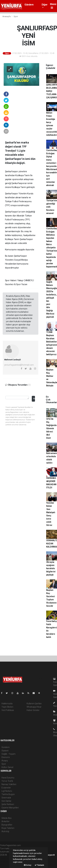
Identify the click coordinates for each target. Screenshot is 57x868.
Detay (28, 865)
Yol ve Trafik (7, 781)
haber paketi (6, 858)
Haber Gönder (33, 710)
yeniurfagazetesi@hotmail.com (19, 365)
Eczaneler (6, 788)
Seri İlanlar (6, 801)
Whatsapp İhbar (34, 707)
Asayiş (5, 761)
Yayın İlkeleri (7, 707)
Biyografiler (7, 825)
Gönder (34, 399)
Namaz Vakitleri (9, 784)
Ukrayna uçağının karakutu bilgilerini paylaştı (51, 568)
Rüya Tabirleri (8, 828)
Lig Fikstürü (7, 791)
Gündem (29, 5)
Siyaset (5, 751)
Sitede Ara (6, 818)
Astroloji (5, 831)
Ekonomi (6, 757)
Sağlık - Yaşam (8, 754)
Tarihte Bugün (8, 794)
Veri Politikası (8, 710)
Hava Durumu (8, 778)
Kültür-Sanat (7, 767)
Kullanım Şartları (34, 704)
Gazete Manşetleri (10, 808)
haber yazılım (6, 861)
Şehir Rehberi (8, 804)
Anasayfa (7, 16)
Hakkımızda (7, 704)
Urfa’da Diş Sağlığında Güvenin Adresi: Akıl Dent (51, 428)
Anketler (5, 821)
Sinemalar (6, 798)
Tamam (39, 865)
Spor (16, 16)
